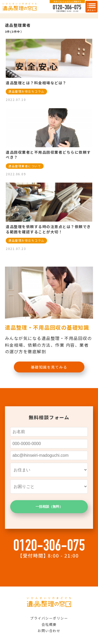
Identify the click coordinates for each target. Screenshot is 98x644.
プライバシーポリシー (49, 618)
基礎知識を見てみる (49, 367)
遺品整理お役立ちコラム (26, 91)
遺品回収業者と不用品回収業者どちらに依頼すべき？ (48, 155)
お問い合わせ (49, 631)
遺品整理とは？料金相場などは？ (36, 83)
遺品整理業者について (25, 166)
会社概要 (49, 624)
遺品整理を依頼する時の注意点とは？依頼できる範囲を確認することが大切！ (48, 229)
